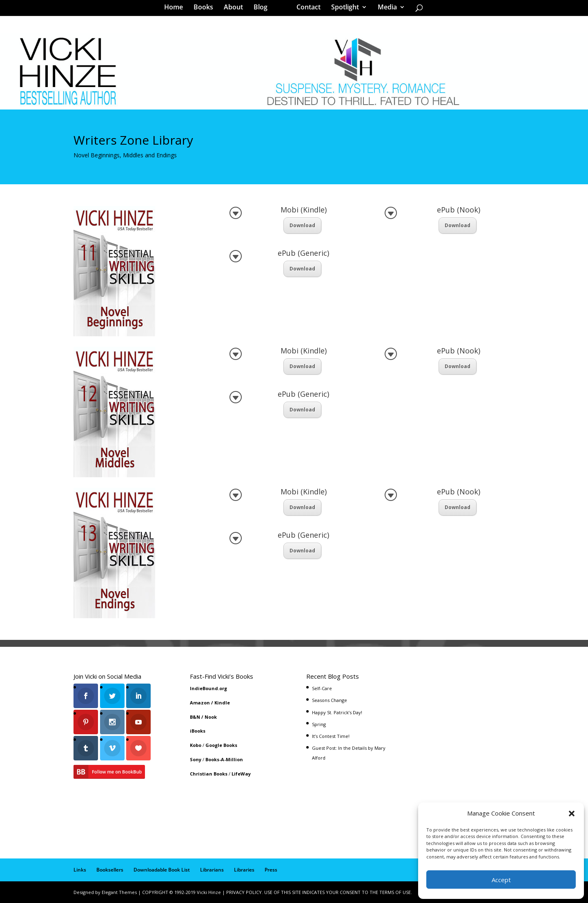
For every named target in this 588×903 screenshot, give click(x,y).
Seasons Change (330, 700)
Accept (501, 880)
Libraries (244, 870)
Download (302, 225)
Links (80, 870)
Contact (306, 10)
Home (176, 10)
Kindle (222, 703)
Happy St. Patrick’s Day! (337, 712)
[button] (572, 814)
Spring (319, 724)
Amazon (200, 703)
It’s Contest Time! (331, 736)
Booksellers (110, 870)
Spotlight (342, 10)
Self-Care (322, 688)
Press (271, 870)
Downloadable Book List (162, 870)
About (236, 10)
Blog (263, 10)
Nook (211, 717)
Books (206, 10)
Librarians (212, 870)
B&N (195, 717)
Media (384, 10)
